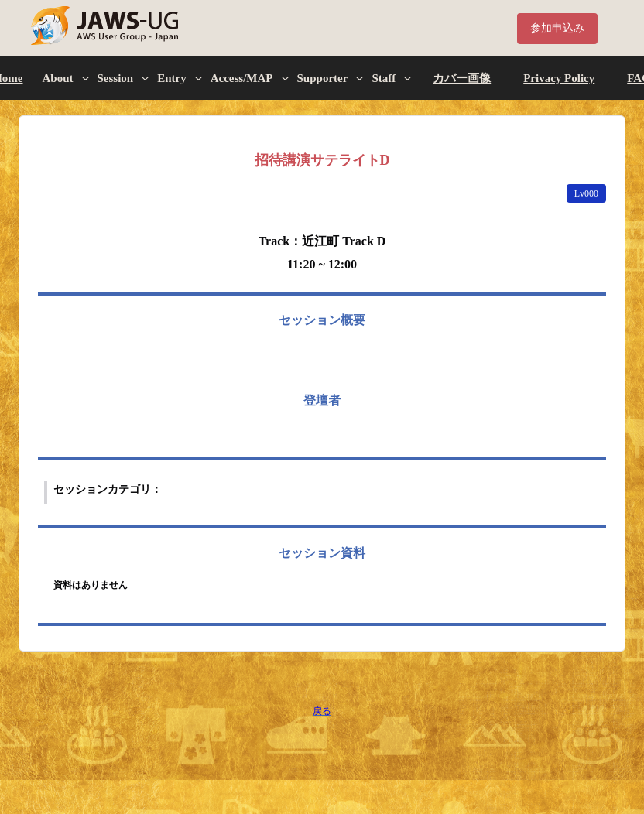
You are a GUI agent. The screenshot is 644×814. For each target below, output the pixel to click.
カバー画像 (462, 78)
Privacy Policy (559, 78)
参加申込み (557, 28)
